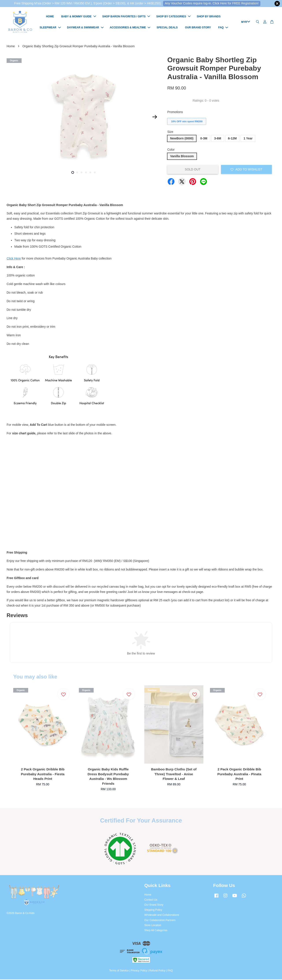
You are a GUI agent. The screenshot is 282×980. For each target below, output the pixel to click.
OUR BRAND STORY (198, 28)
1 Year (248, 139)
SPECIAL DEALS (167, 28)
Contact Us (151, 900)
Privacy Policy (139, 971)
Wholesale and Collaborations (162, 916)
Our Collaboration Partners (160, 921)
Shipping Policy (153, 911)
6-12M (232, 139)
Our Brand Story (154, 905)
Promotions (175, 113)
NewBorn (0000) (182, 139)
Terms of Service (119, 971)
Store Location (153, 926)
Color (171, 150)
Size (170, 132)
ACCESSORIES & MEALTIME (130, 28)
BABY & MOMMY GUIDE (79, 17)
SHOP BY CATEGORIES (173, 17)
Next (155, 118)
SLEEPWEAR (50, 28)
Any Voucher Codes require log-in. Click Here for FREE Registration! (212, 3)
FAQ (223, 28)
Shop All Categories (156, 931)
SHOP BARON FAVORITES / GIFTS (126, 17)
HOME (50, 17)
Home (11, 47)
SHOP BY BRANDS (209, 17)
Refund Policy (157, 971)
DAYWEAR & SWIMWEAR (85, 28)
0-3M (204, 139)
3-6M (218, 139)
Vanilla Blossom (182, 157)
